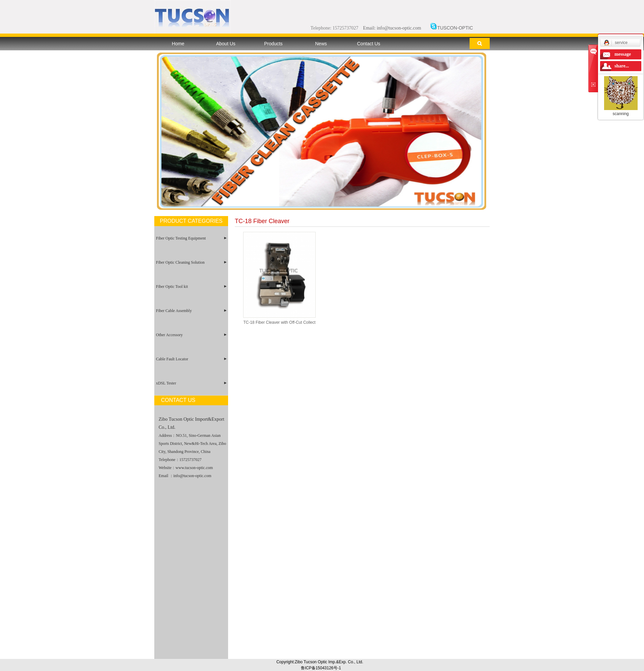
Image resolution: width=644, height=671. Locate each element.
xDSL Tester (166, 383)
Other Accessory (169, 335)
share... (622, 66)
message (623, 54)
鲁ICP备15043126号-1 (321, 668)
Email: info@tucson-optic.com (392, 28)
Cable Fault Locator (172, 359)
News (321, 44)
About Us (226, 44)
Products (273, 44)
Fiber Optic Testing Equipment (181, 238)
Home (178, 44)
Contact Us (368, 44)
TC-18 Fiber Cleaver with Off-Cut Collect (279, 322)
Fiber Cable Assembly (174, 311)
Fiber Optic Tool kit (172, 287)
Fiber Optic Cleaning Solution (180, 262)
